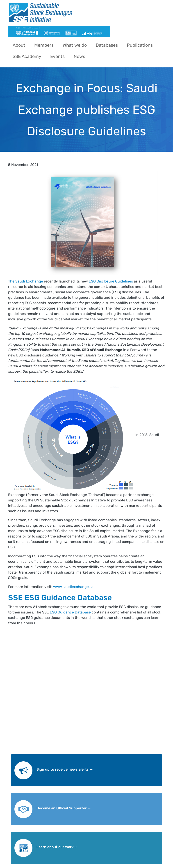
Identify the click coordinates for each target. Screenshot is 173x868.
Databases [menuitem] (107, 45)
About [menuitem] (19, 45)
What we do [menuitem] (75, 45)
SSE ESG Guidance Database (60, 598)
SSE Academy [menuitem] (27, 56)
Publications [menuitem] (140, 45)
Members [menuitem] (44, 45)
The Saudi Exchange (26, 281)
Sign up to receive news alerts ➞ (65, 769)
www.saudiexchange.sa (73, 587)
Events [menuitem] (57, 56)
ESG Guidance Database (70, 612)
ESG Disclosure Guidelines (111, 281)
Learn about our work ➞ (57, 847)
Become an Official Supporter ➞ (64, 808)
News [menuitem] (79, 56)
